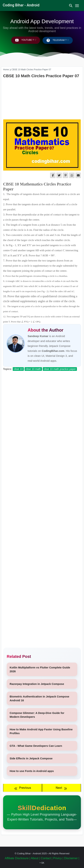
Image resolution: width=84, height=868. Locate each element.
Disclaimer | (72, 858)
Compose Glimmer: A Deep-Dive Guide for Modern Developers (37, 715)
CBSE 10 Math (33, 369)
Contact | (47, 858)
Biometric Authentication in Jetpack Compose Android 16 (39, 698)
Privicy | (58, 858)
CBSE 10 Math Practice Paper (60, 369)
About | (35, 858)
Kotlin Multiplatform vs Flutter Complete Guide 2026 (40, 669)
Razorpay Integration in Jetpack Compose (37, 684)
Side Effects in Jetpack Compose (31, 758)
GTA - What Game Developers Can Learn (36, 746)
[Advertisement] (42, 99)
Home (6, 70)
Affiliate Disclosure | (17, 858)
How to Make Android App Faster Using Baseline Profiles (41, 731)
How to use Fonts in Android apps (32, 771)
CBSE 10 (18, 369)
